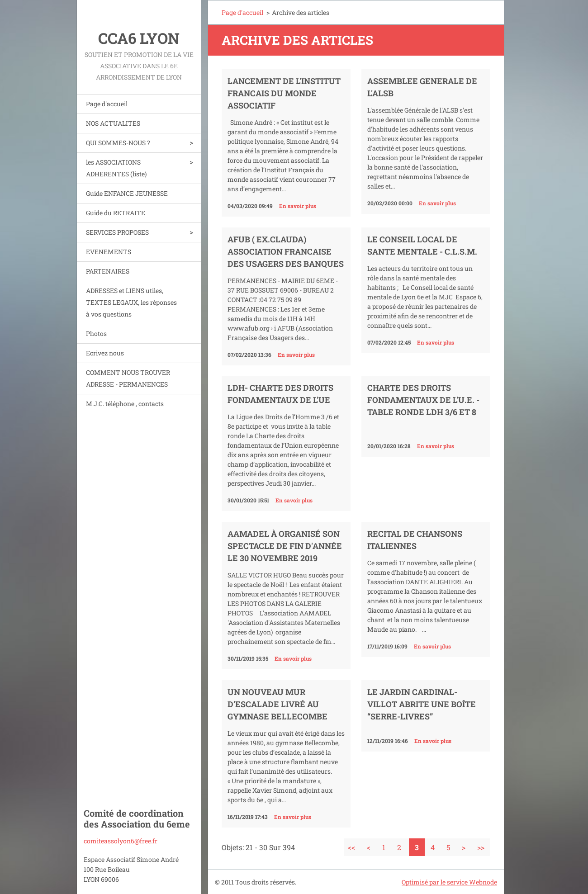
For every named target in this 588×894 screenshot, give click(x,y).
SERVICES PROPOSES (117, 232)
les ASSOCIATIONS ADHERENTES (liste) (116, 168)
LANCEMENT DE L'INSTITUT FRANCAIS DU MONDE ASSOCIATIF (284, 93)
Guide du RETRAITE (116, 213)
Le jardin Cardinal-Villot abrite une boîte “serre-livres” (422, 704)
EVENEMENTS (109, 252)
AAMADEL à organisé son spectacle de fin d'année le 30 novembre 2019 (285, 546)
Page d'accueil (107, 104)
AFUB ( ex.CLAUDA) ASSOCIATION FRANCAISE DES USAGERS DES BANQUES (286, 251)
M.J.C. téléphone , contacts (125, 404)
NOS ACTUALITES (113, 123)
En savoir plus (298, 206)
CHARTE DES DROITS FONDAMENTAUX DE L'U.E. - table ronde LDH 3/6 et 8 (423, 400)
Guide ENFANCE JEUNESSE (127, 193)
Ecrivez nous (105, 353)
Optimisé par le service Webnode (449, 882)
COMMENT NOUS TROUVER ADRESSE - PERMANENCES (128, 378)
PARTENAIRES (108, 271)
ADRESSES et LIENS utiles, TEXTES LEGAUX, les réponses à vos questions (131, 302)
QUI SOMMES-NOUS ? (118, 143)
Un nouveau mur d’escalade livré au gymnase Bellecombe (277, 704)
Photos (96, 333)
